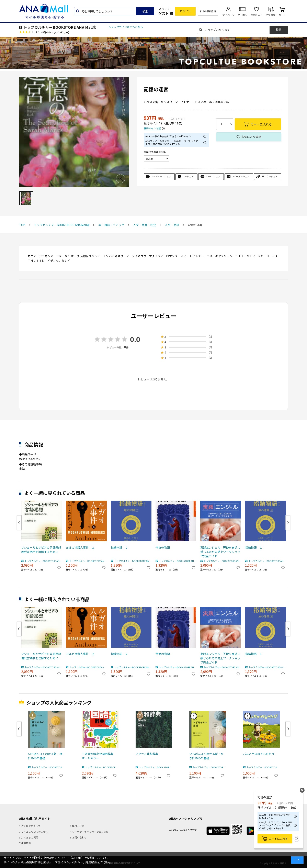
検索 (145, 11)
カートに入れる (278, 839)
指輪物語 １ (254, 547)
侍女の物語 (163, 547)
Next (288, 523)
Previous (19, 523)
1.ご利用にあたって (30, 826)
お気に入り (257, 15)
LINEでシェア (213, 176)
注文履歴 (271, 15)
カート (282, 15)
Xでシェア (189, 176)
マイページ (228, 15)
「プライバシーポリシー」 (69, 862)
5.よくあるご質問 (29, 837)
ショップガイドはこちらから (126, 27)
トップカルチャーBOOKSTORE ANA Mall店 (60, 27)
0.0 (135, 339)
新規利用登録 (208, 11)
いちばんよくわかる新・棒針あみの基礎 (45, 756)
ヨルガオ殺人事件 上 (80, 547)
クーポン (242, 15)
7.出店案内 (25, 843)
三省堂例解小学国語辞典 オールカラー (99, 756)
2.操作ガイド (77, 826)
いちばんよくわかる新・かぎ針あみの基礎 (206, 756)
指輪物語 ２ (119, 547)
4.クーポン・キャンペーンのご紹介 (89, 832)
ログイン (185, 11)
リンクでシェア (270, 176)
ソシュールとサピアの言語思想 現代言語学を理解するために (42, 550)
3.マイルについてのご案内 (34, 832)
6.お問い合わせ (78, 837)
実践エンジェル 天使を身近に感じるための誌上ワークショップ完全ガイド (220, 552)
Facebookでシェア (161, 176)
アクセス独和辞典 (147, 754)
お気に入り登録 (251, 137)
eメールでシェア (241, 176)
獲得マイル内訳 (152, 128)
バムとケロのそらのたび (259, 754)
